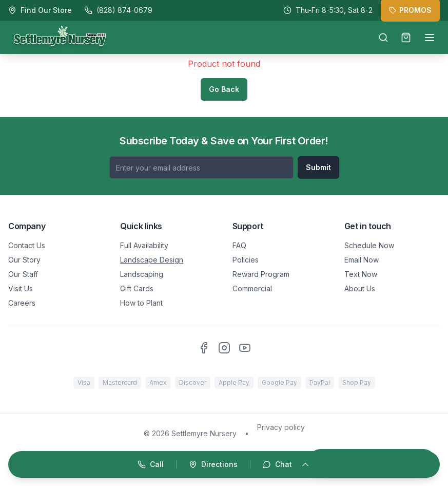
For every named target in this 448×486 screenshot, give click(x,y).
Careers (22, 303)
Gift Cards (137, 288)
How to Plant (141, 303)
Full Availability (144, 245)
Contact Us (27, 245)
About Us (360, 288)
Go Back (224, 89)
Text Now (361, 274)
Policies (246, 260)
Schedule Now (369, 245)
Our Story (24, 260)
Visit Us (21, 288)
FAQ (239, 245)
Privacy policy (281, 427)
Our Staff (23, 274)
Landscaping (142, 274)
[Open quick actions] (224, 464)
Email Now (362, 260)
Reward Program (261, 274)
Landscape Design (152, 260)
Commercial (252, 288)
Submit (318, 167)
